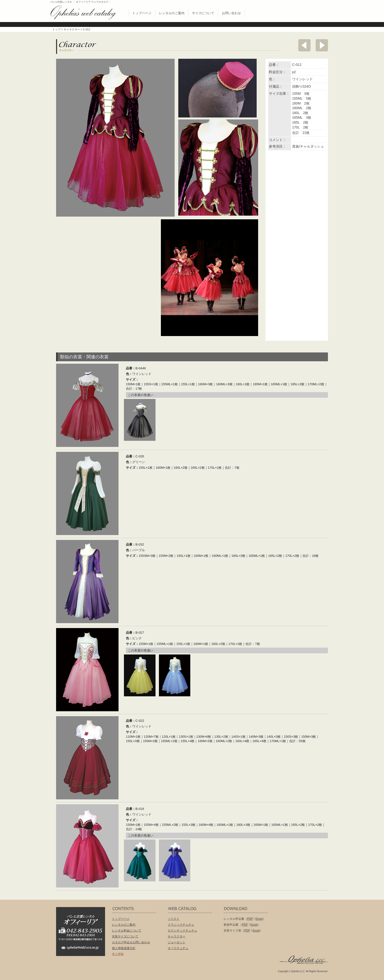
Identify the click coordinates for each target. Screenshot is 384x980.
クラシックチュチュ (181, 925)
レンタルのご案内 (172, 13)
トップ (56, 29)
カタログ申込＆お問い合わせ (131, 942)
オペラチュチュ (178, 948)
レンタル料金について (127, 931)
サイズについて (203, 13)
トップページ (142, 13)
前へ (304, 45)
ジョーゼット (177, 942)
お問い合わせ (231, 13)
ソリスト (174, 919)
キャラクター (72, 29)
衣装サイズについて (125, 936)
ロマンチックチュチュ (182, 931)
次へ (322, 45)
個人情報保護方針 (124, 948)
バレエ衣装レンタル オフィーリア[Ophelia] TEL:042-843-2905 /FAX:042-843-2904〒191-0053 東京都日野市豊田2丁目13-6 (83, 925)
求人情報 (118, 954)
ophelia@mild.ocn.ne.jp (83, 949)
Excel (259, 919)
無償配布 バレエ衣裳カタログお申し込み (300, 12)
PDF (250, 919)
